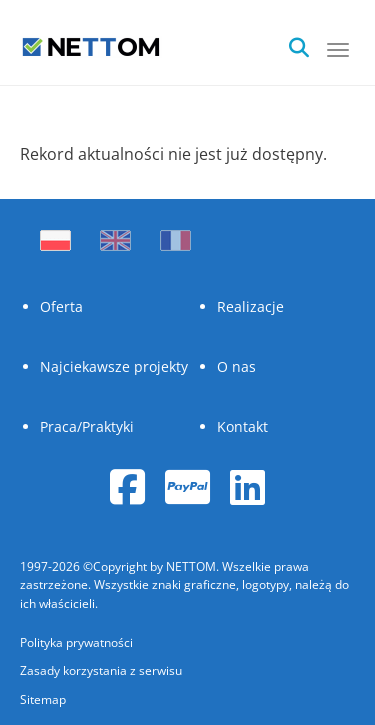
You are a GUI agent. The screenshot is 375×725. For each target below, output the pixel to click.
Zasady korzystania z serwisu (101, 670)
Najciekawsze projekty (114, 366)
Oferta (61, 306)
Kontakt (242, 426)
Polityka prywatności (76, 642)
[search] (305, 42)
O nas (236, 366)
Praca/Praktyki (87, 426)
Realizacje (250, 306)
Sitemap (43, 699)
